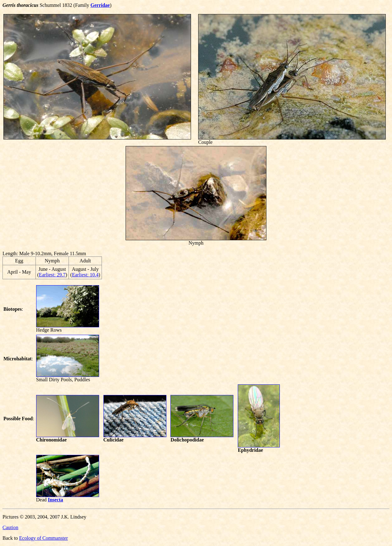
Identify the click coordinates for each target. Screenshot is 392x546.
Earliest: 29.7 (52, 275)
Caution (10, 527)
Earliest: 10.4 (85, 275)
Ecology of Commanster (43, 538)
